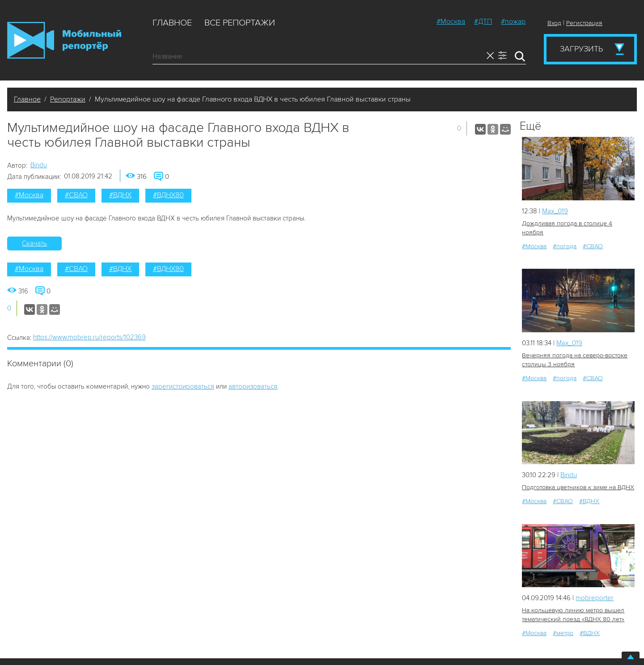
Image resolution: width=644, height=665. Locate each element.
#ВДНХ (120, 195)
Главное (172, 23)
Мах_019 (555, 211)
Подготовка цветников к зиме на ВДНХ (578, 487)
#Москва (451, 21)
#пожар (513, 21)
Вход (554, 23)
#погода (565, 246)
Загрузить (581, 49)
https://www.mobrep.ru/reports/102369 (89, 337)
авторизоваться (253, 386)
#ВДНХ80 (168, 195)
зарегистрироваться (183, 386)
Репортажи (68, 99)
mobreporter (595, 598)
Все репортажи (240, 23)
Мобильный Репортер (64, 40)
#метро (563, 633)
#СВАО (76, 195)
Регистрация (584, 23)
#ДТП (483, 21)
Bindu (39, 165)
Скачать (34, 243)
